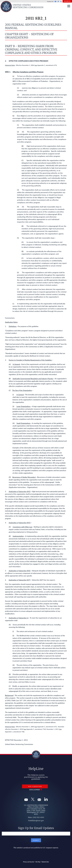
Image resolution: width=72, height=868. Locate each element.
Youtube (55, 1)
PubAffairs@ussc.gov (36, 821)
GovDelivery (58, 1)
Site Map (38, 862)
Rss (61, 1)
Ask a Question (35, 786)
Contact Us (50, 1)
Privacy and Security (29, 862)
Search (67, 1)
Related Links (45, 862)
